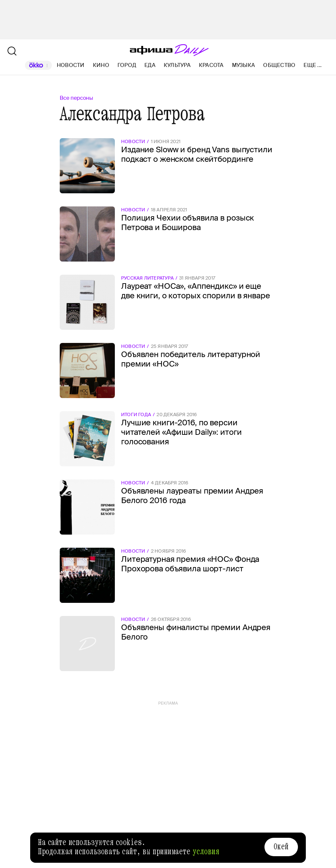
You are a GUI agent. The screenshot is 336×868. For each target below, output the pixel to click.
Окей (281, 847)
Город (127, 65)
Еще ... (313, 65)
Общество (279, 65)
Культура (177, 65)
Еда (150, 65)
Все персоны (76, 98)
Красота (211, 65)
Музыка (243, 65)
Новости (71, 65)
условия (206, 852)
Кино (101, 65)
